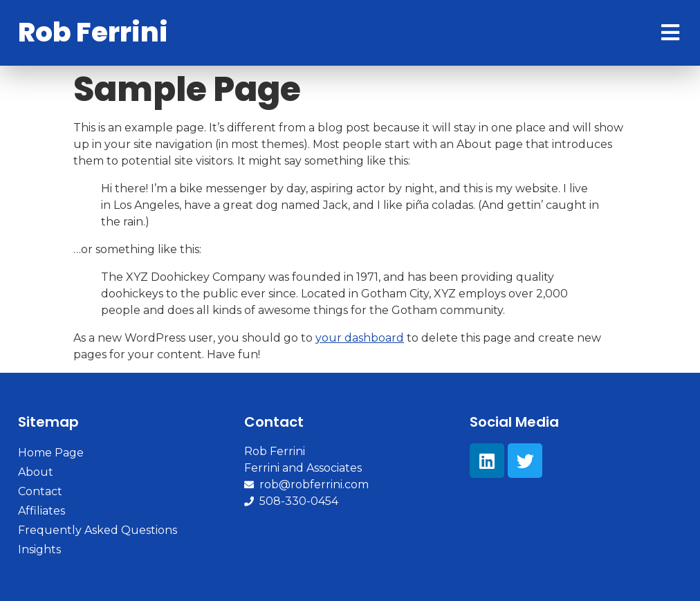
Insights (39, 549)
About (36, 472)
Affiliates (42, 511)
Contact (40, 491)
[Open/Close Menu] (670, 33)
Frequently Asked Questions (98, 530)
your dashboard (360, 338)
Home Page (51, 453)
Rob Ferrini (93, 32)
